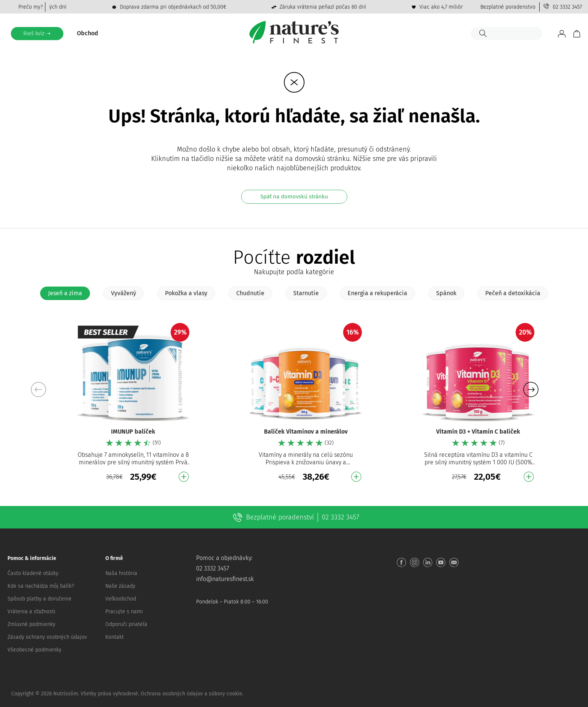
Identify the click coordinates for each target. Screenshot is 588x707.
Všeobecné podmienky (34, 650)
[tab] (65, 293)
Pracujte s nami (124, 612)
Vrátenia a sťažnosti (31, 612)
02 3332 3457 (567, 7)
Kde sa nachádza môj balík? (41, 586)
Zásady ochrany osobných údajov (47, 637)
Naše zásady (120, 586)
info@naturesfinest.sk (225, 579)
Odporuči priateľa (126, 624)
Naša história (121, 573)
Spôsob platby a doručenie (40, 599)
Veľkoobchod (121, 599)
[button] (531, 389)
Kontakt (115, 637)
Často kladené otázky (33, 573)
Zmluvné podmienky (31, 624)
